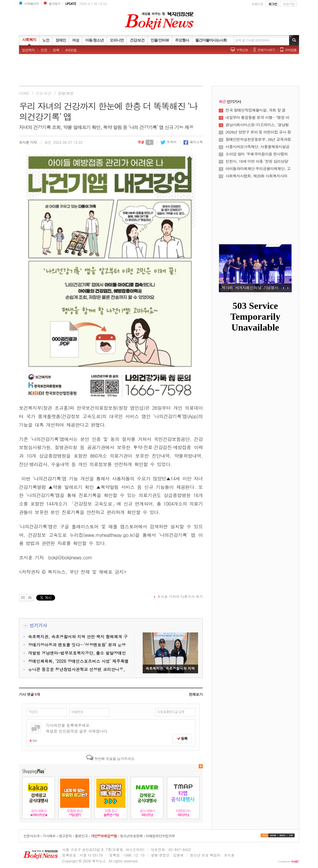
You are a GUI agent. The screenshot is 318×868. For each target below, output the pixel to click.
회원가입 (289, 4)
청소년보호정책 (131, 836)
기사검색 (294, 40)
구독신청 (242, 50)
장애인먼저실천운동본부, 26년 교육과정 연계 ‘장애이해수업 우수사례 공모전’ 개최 (258, 139)
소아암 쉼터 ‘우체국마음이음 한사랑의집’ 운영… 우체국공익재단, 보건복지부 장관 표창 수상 (257, 154)
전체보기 (196, 694)
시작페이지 (32, 4)
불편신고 (81, 836)
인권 (44, 50)
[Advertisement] (159, 72)
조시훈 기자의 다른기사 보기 (180, 596)
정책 (56, 50)
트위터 (168, 142)
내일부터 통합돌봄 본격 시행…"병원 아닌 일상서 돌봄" (257, 117)
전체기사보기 (266, 50)
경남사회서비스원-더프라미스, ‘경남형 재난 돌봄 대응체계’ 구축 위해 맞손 (257, 125)
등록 (182, 739)
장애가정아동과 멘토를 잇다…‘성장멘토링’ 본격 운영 (77, 645)
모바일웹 (291, 50)
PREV (284, 288)
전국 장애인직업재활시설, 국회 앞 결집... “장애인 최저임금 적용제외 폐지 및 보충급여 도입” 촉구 (258, 110)
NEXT (288, 288)
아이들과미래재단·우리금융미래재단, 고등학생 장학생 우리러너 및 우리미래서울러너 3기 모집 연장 (258, 169)
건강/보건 (44, 93)
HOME (24, 93)
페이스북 (193, 142)
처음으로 (257, 4)
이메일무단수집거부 (160, 836)
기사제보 (49, 836)
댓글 (146, 142)
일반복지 (28, 50)
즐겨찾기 (55, 4)
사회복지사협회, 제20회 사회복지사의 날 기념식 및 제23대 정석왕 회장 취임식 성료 (258, 176)
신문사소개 (31, 836)
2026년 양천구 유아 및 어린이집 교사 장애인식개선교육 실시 (258, 132)
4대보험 (71, 50)
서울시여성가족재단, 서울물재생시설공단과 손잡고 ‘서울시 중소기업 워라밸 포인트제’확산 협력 (258, 147)
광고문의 (65, 836)
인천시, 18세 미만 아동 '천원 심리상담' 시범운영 (257, 161)
